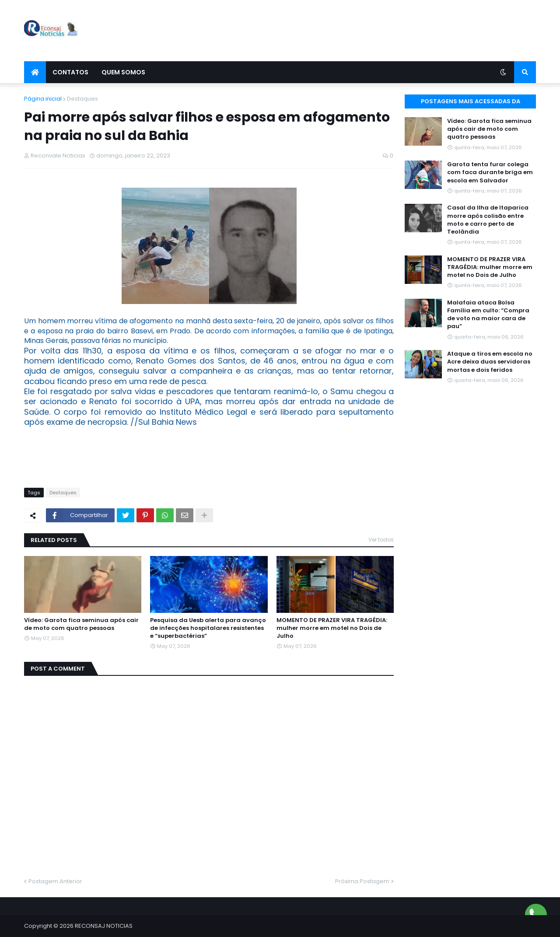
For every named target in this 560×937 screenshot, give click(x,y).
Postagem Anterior (55, 881)
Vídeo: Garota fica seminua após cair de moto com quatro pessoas (81, 624)
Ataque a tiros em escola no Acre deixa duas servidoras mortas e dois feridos (490, 362)
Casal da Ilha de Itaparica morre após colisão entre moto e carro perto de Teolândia (488, 220)
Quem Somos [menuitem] (123, 72)
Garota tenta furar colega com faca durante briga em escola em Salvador (490, 172)
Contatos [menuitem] (70, 72)
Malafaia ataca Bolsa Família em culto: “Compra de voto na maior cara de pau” (488, 315)
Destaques (82, 99)
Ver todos (381, 540)
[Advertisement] (377, 31)
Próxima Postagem (362, 881)
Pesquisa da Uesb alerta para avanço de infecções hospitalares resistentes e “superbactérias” (208, 628)
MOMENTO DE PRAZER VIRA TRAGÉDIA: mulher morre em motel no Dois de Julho (332, 628)
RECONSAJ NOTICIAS (104, 926)
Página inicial (43, 99)
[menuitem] (35, 72)
